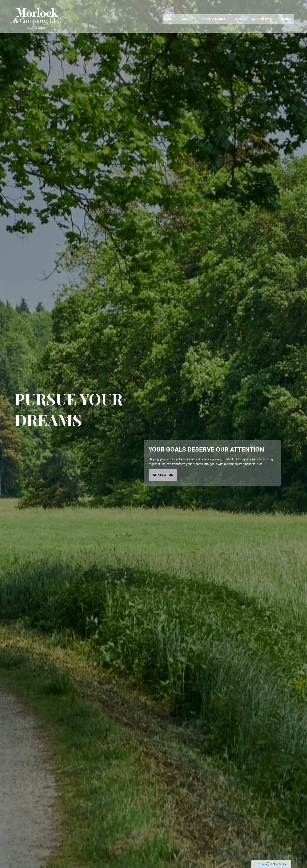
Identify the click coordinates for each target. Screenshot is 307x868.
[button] (168, 13)
